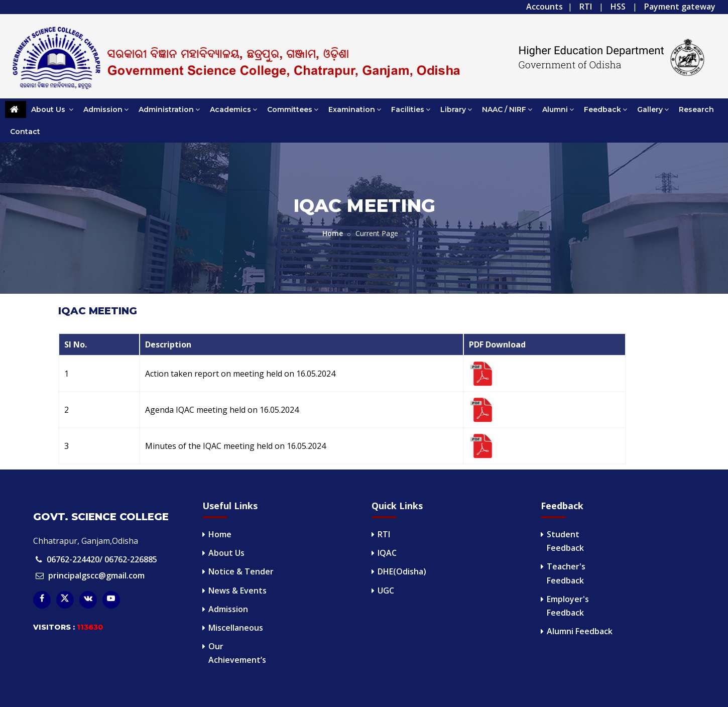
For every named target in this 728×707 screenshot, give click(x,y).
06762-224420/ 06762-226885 (102, 559)
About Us (52, 109)
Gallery (653, 109)
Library (456, 109)
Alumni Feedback (580, 631)
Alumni (558, 109)
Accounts (544, 7)
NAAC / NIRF (507, 109)
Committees (293, 109)
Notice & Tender (241, 571)
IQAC (387, 553)
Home (333, 233)
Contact (25, 132)
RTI (586, 7)
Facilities (411, 109)
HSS (618, 7)
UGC (386, 591)
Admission (106, 109)
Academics (233, 109)
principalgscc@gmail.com (96, 575)
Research (696, 109)
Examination (355, 109)
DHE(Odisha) (402, 571)
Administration (169, 109)
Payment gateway (680, 7)
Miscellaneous (236, 628)
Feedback (605, 109)
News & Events (237, 591)
